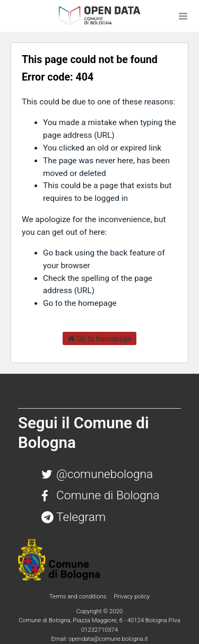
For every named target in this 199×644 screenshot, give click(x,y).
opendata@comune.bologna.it (108, 639)
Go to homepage (100, 339)
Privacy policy (132, 596)
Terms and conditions (79, 596)
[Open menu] (183, 16)
